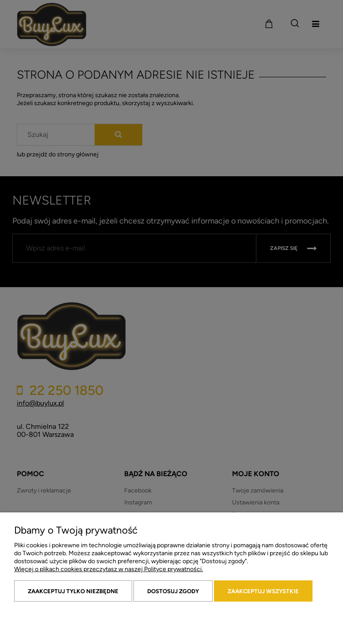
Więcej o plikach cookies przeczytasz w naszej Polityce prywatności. (109, 569)
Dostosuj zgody (173, 591)
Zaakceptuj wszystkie (263, 591)
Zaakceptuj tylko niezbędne (73, 591)
